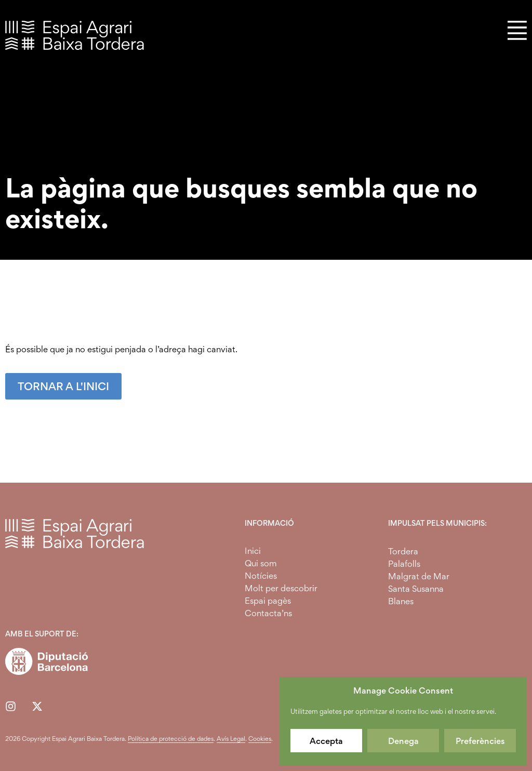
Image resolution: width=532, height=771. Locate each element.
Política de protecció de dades (171, 739)
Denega (403, 741)
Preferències (480, 741)
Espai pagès (268, 601)
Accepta (326, 741)
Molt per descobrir (281, 588)
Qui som (261, 563)
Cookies (260, 739)
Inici (253, 551)
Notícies (261, 576)
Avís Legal (231, 739)
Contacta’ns (268, 613)
